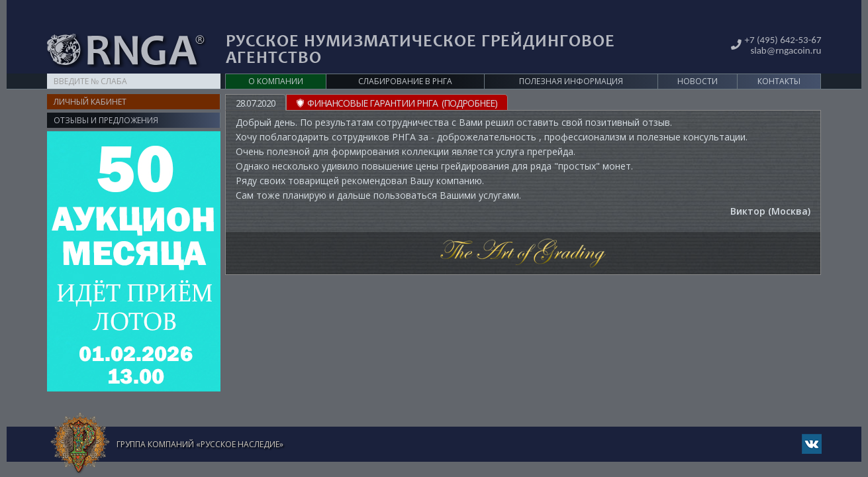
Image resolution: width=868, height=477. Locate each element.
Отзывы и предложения (106, 100)
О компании (276, 61)
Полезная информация (571, 61)
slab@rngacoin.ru (784, 29)
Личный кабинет (90, 81)
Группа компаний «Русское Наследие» (200, 424)
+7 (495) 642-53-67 (781, 19)
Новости (698, 61)
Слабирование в (405, 61)
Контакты (779, 61)
